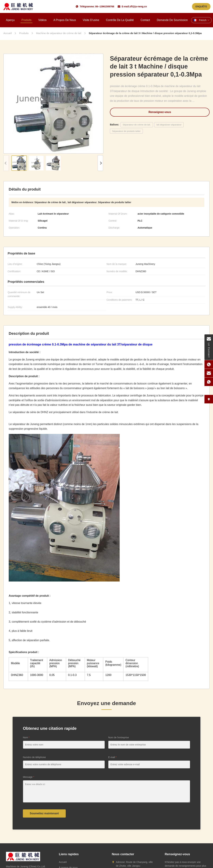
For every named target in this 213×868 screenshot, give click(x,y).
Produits (27, 20)
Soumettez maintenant (44, 813)
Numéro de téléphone (34, 757)
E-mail (112, 757)
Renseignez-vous (160, 112)
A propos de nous (65, 20)
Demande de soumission (172, 20)
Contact (145, 20)
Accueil (63, 862)
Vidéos (42, 20)
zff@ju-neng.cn (138, 6)
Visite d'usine (91, 20)
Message (29, 777)
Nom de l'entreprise (119, 737)
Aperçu (10, 20)
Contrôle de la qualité (120, 20)
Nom (26, 737)
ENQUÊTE (201, 6)
